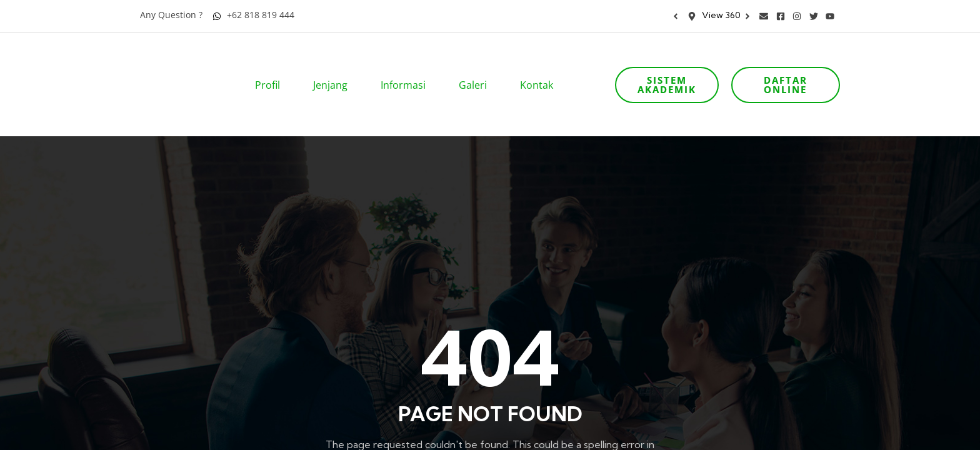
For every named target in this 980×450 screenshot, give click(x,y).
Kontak (541, 67)
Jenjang (334, 67)
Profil (272, 67)
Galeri (477, 67)
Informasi (407, 67)
